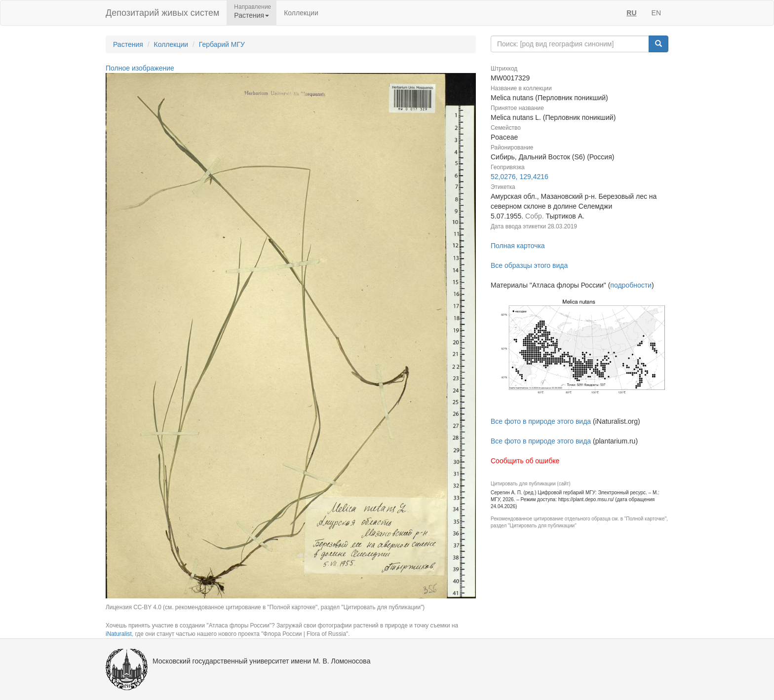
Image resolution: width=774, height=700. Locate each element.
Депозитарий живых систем (162, 13)
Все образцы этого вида (529, 265)
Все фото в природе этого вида (541, 421)
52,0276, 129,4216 (520, 177)
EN (656, 13)
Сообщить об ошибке (525, 461)
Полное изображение (140, 68)
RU (631, 13)
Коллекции (301, 13)
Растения (128, 44)
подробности (631, 285)
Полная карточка (518, 246)
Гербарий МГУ (222, 44)
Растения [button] (252, 15)
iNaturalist (119, 634)
